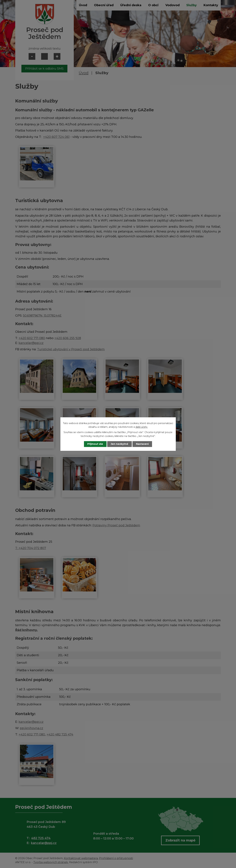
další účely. (142, 427)
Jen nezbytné (120, 444)
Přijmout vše (95, 444)
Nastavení (142, 444)
